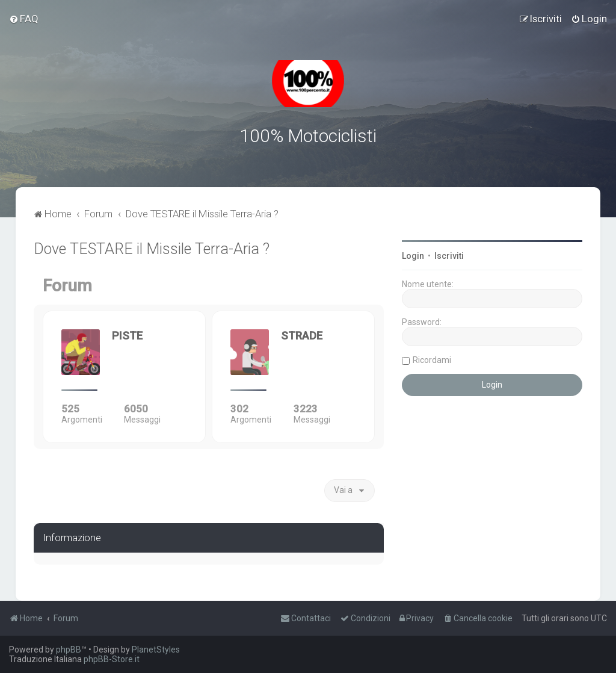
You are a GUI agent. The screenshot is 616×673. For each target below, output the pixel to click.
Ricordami (432, 360)
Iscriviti (449, 256)
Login (413, 256)
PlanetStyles (156, 650)
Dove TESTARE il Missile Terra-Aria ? (152, 249)
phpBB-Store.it (112, 659)
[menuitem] (24, 19)
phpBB (69, 650)
